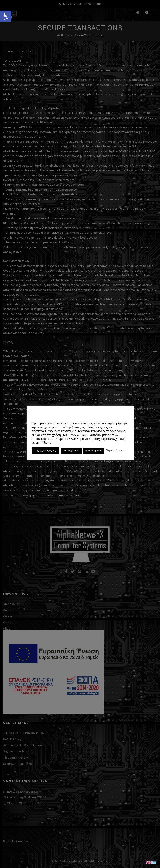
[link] (6, 16)
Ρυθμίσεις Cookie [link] (45, 451)
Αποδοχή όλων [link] (71, 451)
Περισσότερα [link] (114, 450)
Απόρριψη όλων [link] (94, 451)
